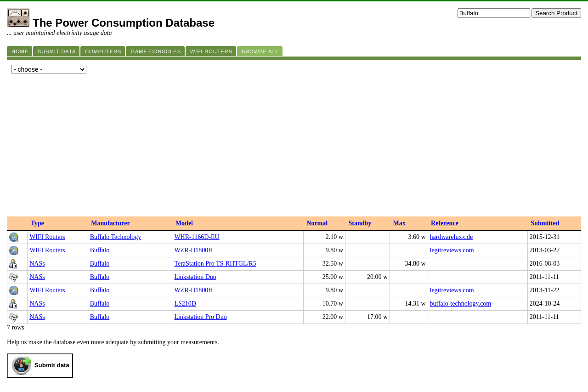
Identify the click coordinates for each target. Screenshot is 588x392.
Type (37, 223)
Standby (360, 223)
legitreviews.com (452, 250)
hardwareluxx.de (452, 237)
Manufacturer (110, 223)
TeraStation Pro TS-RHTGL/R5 (215, 264)
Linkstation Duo (195, 277)
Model (184, 223)
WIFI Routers (47, 237)
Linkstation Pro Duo (200, 317)
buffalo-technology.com (461, 304)
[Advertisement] (294, 148)
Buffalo (100, 250)
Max (399, 223)
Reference (445, 223)
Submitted (545, 223)
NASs (37, 264)
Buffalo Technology (116, 237)
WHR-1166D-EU (197, 237)
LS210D (185, 304)
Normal (317, 223)
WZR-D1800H (193, 250)
